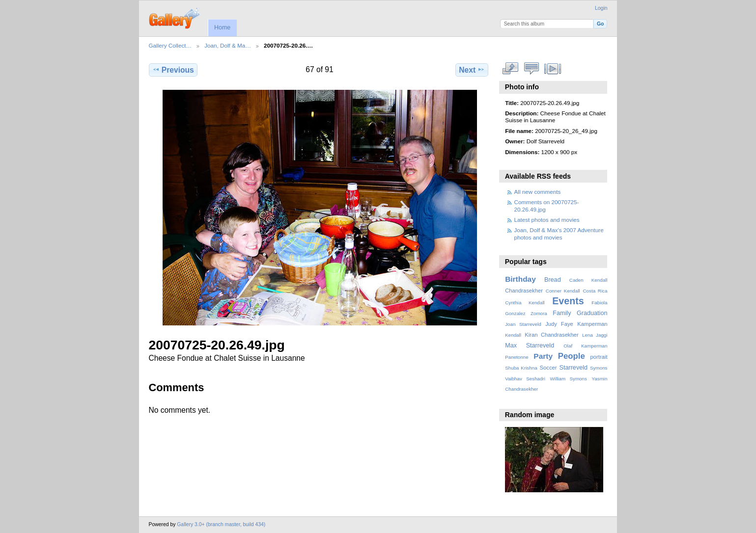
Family (562, 313)
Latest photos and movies (547, 220)
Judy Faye (559, 324)
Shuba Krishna (521, 368)
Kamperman (592, 324)
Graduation (592, 313)
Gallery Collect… (170, 45)
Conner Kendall (563, 291)
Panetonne (517, 357)
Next (472, 70)
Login (601, 8)
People (572, 356)
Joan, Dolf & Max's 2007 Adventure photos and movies (559, 233)
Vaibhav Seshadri (525, 379)
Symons (599, 368)
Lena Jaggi (595, 335)
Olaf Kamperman (585, 346)
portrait (599, 357)
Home (222, 27)
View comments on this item (531, 69)
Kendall (513, 335)
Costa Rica (595, 291)
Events (568, 301)
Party (543, 356)
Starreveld (574, 368)
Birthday (520, 279)
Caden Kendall (588, 280)
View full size (510, 69)
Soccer (548, 368)
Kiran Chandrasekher (551, 335)
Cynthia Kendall (525, 303)
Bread (553, 280)
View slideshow (552, 69)
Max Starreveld (530, 346)
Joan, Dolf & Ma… (228, 45)
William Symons (569, 379)
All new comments (538, 192)
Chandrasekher (524, 291)
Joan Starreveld (523, 324)
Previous (173, 70)
